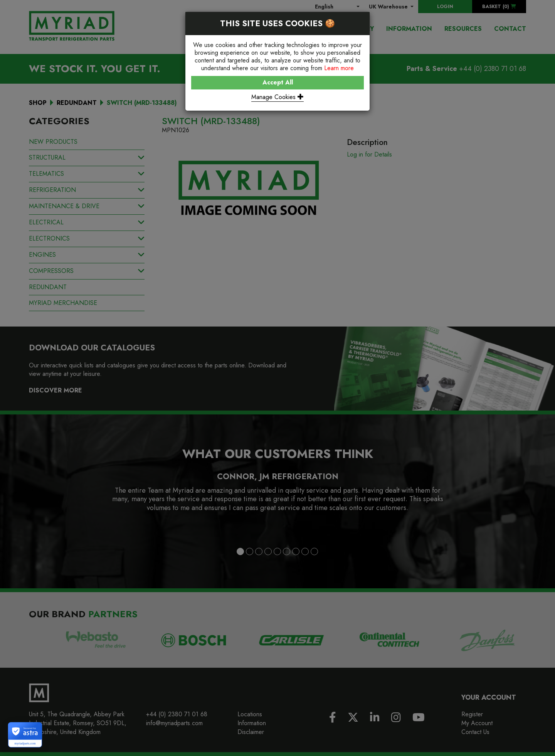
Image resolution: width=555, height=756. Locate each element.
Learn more (339, 68)
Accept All (278, 82)
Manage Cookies (277, 97)
